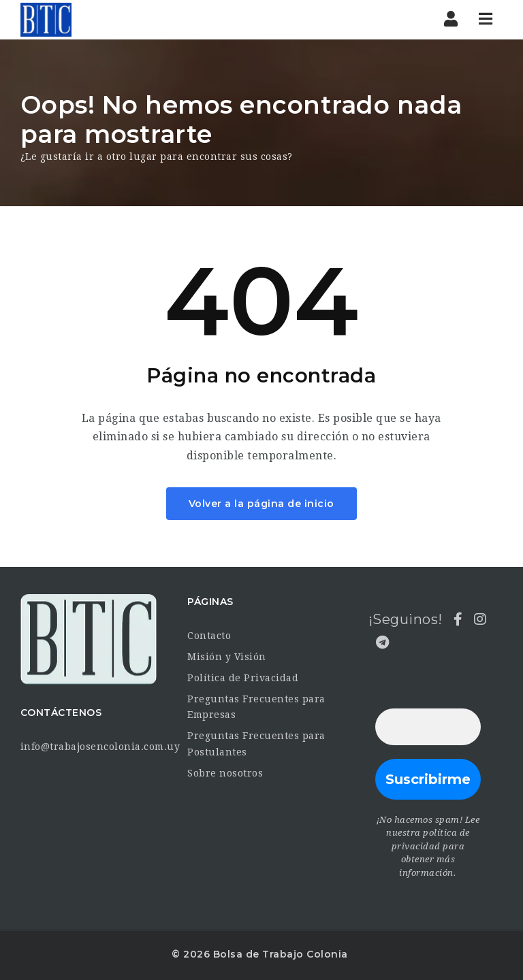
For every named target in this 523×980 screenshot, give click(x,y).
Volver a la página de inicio (261, 504)
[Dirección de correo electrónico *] (428, 727)
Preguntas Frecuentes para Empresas (256, 707)
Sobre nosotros (225, 773)
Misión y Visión (227, 657)
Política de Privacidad (243, 678)
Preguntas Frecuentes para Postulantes (256, 744)
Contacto (209, 636)
